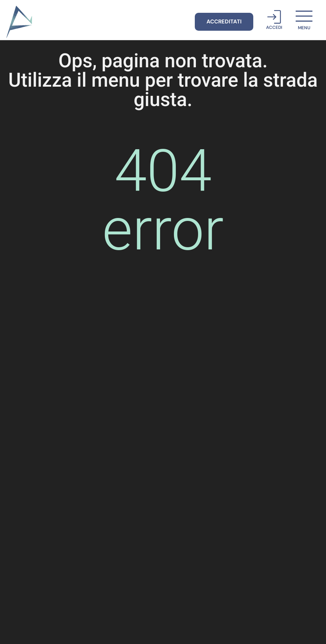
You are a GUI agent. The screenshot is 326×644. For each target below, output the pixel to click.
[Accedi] (274, 17)
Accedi (274, 27)
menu (304, 28)
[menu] (304, 16)
